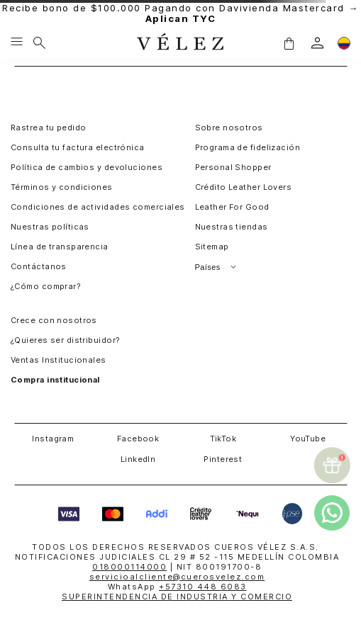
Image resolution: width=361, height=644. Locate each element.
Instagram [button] (53, 439)
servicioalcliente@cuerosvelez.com (177, 577)
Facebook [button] (138, 439)
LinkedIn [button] (138, 459)
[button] (289, 43)
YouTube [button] (308, 439)
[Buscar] (39, 43)
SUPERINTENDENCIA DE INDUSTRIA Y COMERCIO (177, 597)
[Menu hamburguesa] (17, 43)
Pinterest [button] (223, 459)
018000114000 (129, 567)
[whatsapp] (332, 513)
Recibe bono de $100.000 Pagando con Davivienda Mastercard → (180, 13)
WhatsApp (177, 587)
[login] (317, 43)
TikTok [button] (223, 439)
